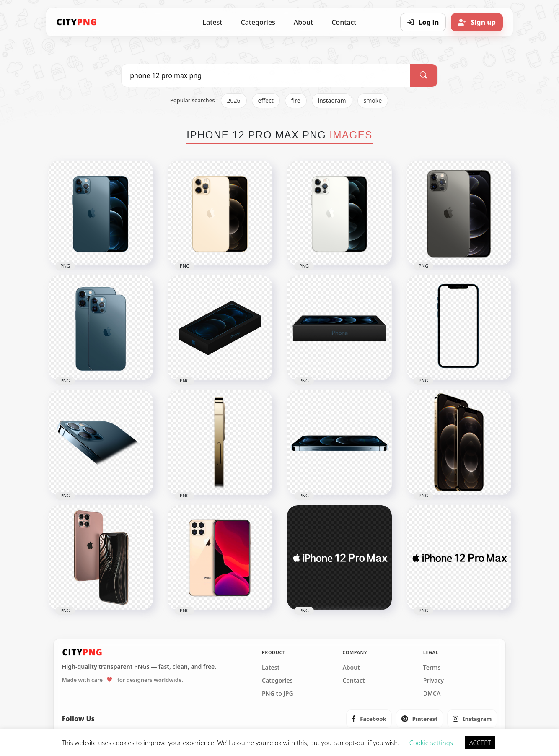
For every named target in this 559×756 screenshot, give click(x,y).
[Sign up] (477, 22)
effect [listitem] (266, 100)
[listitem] (369, 719)
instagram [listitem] (332, 100)
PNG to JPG (278, 694)
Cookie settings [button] (431, 743)
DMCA (432, 694)
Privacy (433, 681)
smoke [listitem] (373, 100)
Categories (258, 22)
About (303, 22)
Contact (344, 22)
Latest (213, 22)
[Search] (424, 75)
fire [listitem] (296, 100)
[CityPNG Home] (77, 22)
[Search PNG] (266, 75)
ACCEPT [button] (480, 743)
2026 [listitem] (234, 100)
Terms (432, 668)
